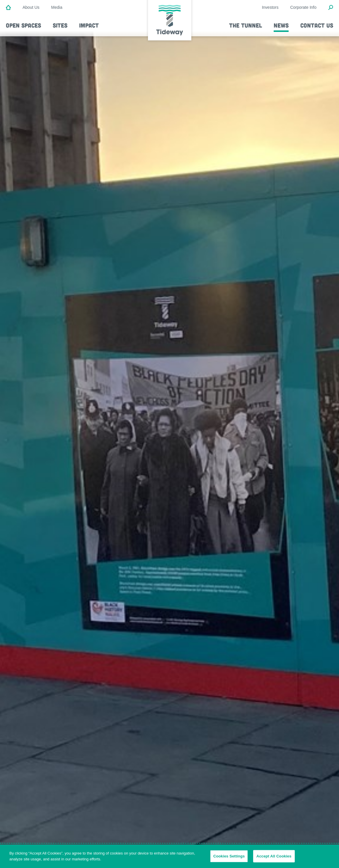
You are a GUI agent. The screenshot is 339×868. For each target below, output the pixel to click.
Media (57, 7)
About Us (31, 7)
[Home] (8, 8)
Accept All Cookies (274, 858)
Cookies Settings (229, 858)
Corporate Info (304, 7)
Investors (270, 7)
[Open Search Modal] (331, 8)
